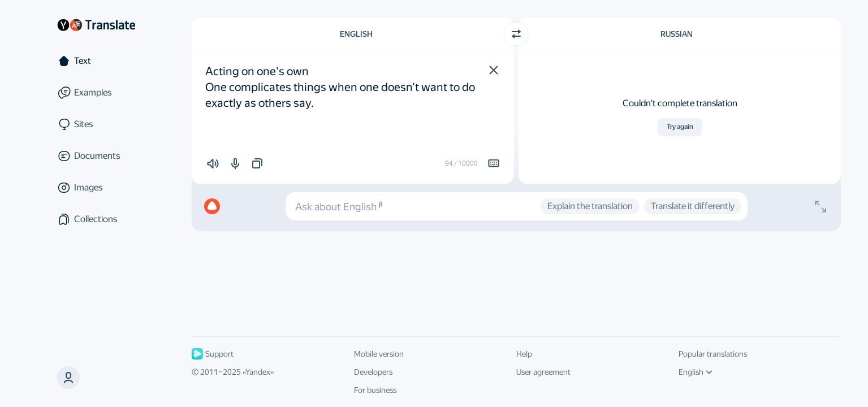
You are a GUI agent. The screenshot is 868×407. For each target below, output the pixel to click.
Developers (373, 372)
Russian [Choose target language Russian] (677, 34)
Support (213, 354)
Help (524, 354)
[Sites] (96, 124)
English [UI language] (696, 372)
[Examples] (96, 93)
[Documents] (96, 156)
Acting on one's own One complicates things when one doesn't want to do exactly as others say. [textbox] (341, 87)
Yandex (258, 372)
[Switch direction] (516, 34)
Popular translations (713, 354)
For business (375, 390)
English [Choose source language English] (356, 34)
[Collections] (96, 219)
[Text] (96, 61)
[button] (494, 70)
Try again (680, 127)
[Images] (96, 188)
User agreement (543, 372)
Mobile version (379, 354)
